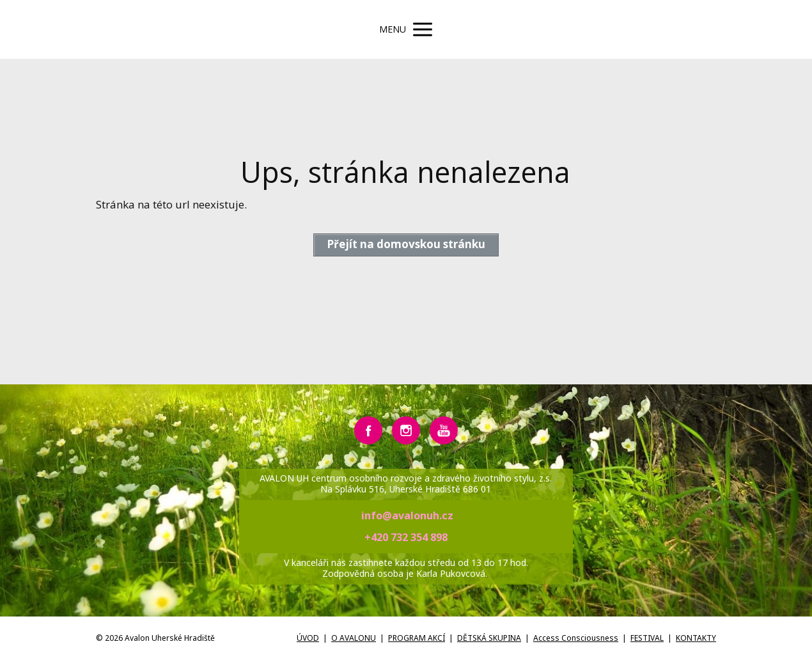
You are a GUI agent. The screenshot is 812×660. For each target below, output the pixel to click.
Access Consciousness (576, 638)
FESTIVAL (647, 638)
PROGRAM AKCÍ (417, 638)
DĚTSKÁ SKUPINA (489, 638)
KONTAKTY (696, 638)
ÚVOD (308, 638)
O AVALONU (354, 638)
